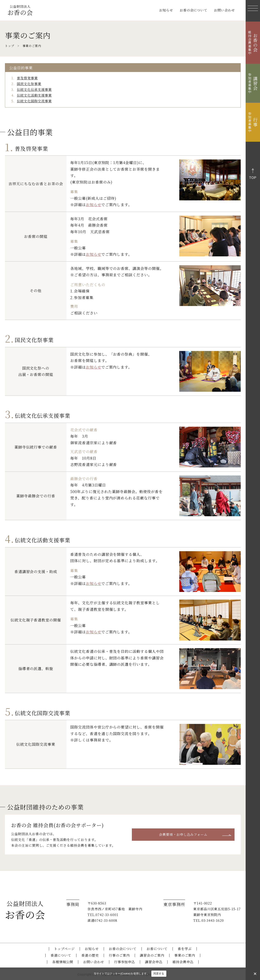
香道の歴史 (90, 955)
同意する (159, 974)
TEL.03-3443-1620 (209, 920)
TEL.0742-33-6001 (103, 915)
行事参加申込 (125, 962)
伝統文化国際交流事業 (34, 101)
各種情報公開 (63, 962)
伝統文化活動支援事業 (34, 95)
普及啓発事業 (27, 78)
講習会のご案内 (152, 955)
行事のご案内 (119, 955)
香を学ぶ (185, 949)
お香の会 (20, 10)
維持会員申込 (183, 962)
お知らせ (166, 10)
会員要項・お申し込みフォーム (183, 834)
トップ (10, 46)
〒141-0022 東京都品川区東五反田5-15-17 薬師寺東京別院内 (217, 909)
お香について (157, 949)
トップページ (64, 949)
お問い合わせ (224, 10)
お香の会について (194, 10)
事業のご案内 (185, 955)
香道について (61, 955)
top (253, 178)
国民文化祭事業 (29, 84)
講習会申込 (154, 962)
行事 (253, 122)
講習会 (253, 83)
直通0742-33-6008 (102, 920)
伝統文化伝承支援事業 (34, 90)
